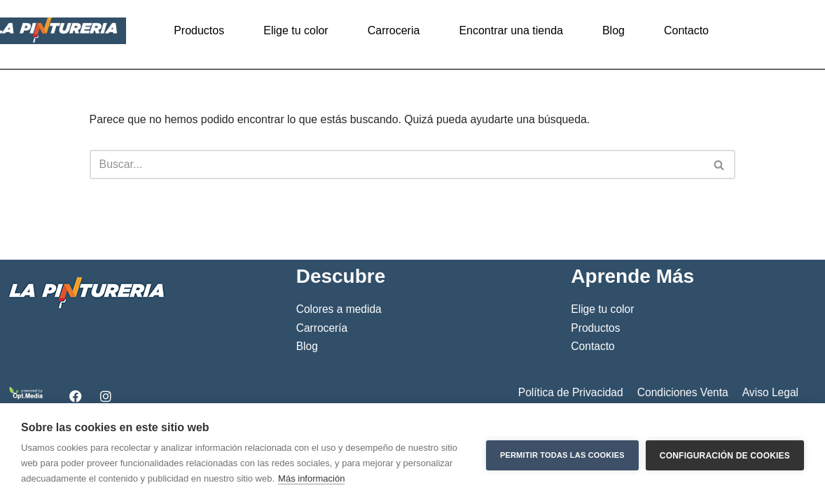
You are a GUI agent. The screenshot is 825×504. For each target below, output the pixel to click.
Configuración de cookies (725, 454)
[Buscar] (397, 165)
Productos (199, 30)
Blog (613, 30)
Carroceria (394, 30)
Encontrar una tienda (511, 30)
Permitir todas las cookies (562, 454)
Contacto (686, 30)
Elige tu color (296, 30)
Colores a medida (339, 385)
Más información (311, 478)
